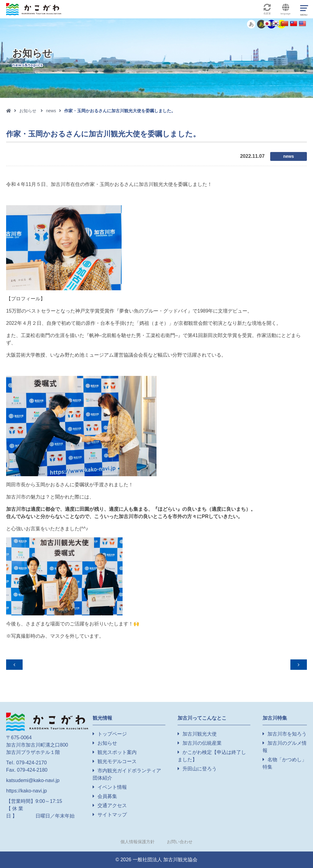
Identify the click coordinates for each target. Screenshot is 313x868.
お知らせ (28, 111)
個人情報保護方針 (138, 842)
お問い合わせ (180, 842)
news (51, 111)
